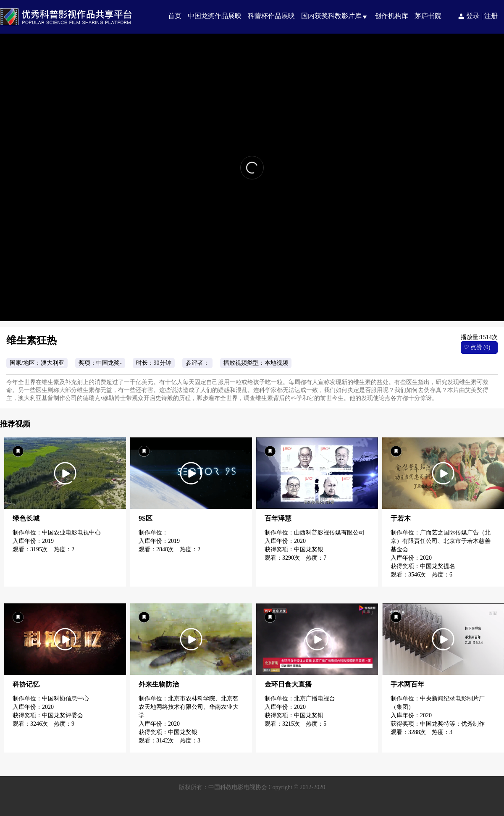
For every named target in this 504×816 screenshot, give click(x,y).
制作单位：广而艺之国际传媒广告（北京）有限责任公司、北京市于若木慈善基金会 (441, 541)
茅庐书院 (428, 16)
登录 (473, 16)
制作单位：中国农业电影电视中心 (57, 533)
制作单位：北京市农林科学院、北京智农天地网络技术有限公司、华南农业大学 (189, 707)
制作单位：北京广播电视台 (300, 699)
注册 (491, 16)
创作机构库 (391, 16)
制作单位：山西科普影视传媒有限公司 (315, 533)
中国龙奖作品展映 (215, 16)
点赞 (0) (477, 347)
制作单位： (154, 533)
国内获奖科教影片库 (331, 16)
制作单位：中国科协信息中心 (51, 699)
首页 (175, 16)
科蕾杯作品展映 (271, 16)
